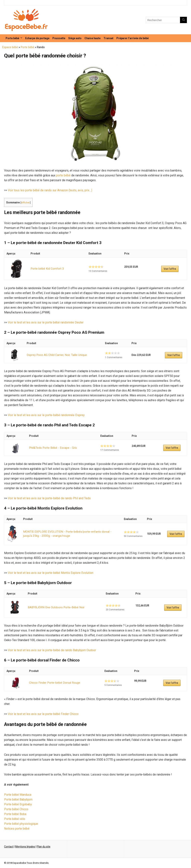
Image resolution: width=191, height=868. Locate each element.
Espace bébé (10, 47)
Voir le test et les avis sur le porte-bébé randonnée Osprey (46, 415)
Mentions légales (25, 847)
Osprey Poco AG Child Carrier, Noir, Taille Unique (55, 355)
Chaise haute (93, 38)
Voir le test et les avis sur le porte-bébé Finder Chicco (43, 714)
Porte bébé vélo (15, 819)
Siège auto (75, 38)
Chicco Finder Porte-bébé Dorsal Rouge (53, 683)
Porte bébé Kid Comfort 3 (46, 269)
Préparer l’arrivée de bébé (133, 38)
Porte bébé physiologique (21, 824)
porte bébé (63, 175)
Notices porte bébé (17, 829)
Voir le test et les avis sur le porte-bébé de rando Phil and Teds (49, 498)
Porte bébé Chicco (16, 809)
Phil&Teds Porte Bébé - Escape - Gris (51, 448)
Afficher (25, 202)
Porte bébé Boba (15, 814)
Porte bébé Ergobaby (18, 804)
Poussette (59, 38)
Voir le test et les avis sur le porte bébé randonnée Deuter (46, 322)
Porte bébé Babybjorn (18, 799)
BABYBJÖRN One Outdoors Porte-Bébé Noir (54, 607)
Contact (9, 847)
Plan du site (44, 847)
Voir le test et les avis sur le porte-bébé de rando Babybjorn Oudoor (52, 650)
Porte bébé (12, 38)
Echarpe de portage (37, 38)
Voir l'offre (169, 269)
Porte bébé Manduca (18, 795)
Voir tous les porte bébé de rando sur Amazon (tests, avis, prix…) (50, 190)
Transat (108, 38)
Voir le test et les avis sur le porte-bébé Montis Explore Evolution (51, 573)
